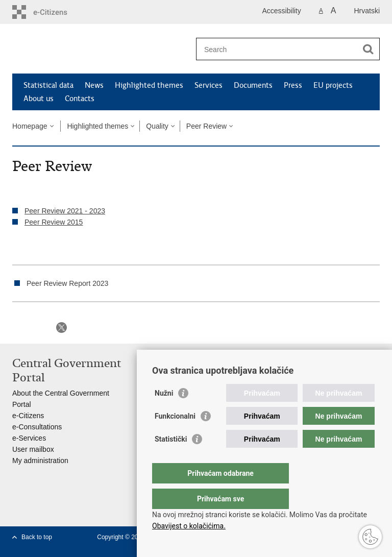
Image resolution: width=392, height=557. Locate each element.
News (94, 85)
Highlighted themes (149, 85)
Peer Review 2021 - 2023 (65, 211)
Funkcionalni (175, 437)
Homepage (30, 126)
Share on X (62, 328)
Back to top (37, 537)
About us (39, 99)
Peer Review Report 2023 (67, 283)
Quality (157, 126)
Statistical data (48, 85)
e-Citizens (28, 416)
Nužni (164, 414)
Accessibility (282, 11)
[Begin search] (368, 49)
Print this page (18, 328)
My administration (40, 461)
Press (293, 85)
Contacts (80, 99)
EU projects (333, 85)
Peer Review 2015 (54, 222)
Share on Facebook (40, 328)
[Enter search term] (277, 49)
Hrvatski (367, 11)
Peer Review (206, 126)
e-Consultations (37, 427)
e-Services (29, 438)
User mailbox (33, 449)
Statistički (171, 459)
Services (209, 85)
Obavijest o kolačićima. (189, 526)
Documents (253, 85)
